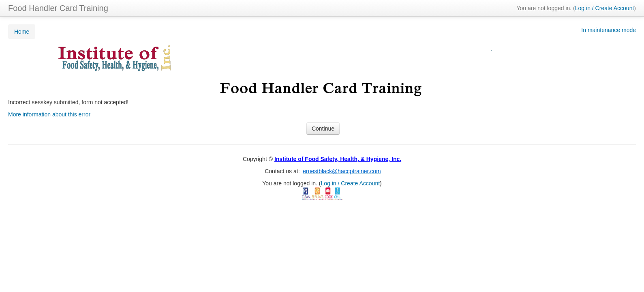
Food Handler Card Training (58, 8)
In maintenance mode (609, 30)
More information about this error (49, 114)
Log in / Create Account (605, 8)
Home (22, 32)
